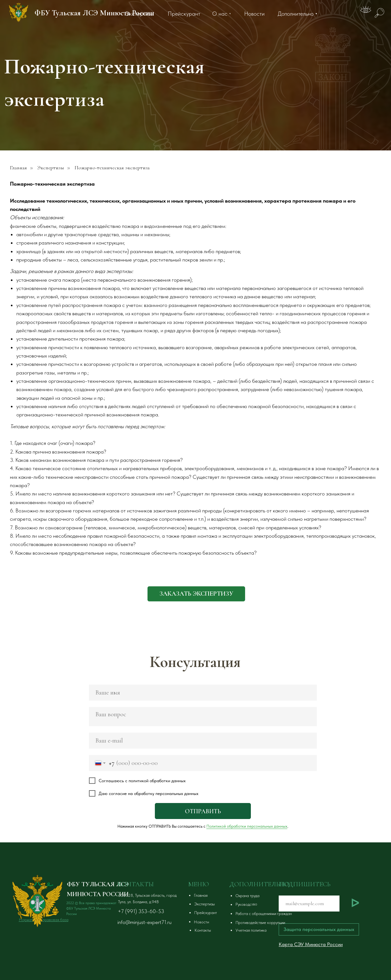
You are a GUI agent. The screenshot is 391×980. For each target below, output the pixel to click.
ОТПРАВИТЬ (203, 811)
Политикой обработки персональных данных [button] (247, 826)
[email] (203, 741)
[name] (203, 693)
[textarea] (203, 717)
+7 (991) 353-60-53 (141, 911)
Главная (18, 168)
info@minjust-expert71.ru (144, 922)
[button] (196, 594)
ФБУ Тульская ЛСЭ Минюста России (94, 13)
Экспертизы (51, 168)
